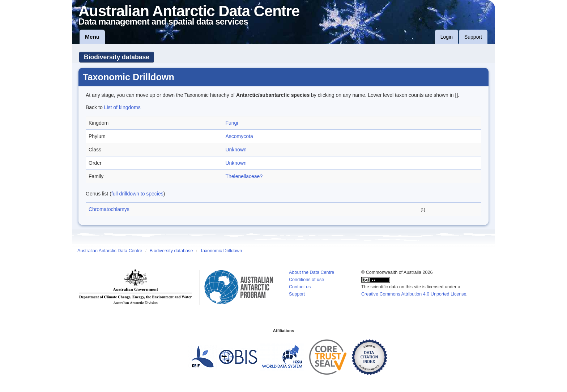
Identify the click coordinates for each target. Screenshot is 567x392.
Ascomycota (239, 136)
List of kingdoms (122, 107)
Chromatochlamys (109, 209)
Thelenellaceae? (244, 176)
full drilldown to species (137, 194)
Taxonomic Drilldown (221, 251)
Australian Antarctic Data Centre (110, 251)
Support (473, 37)
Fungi (232, 123)
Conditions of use (306, 280)
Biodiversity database (117, 57)
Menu (92, 37)
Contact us (300, 287)
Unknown (236, 150)
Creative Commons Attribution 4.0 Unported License (414, 294)
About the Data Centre (312, 272)
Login (447, 37)
